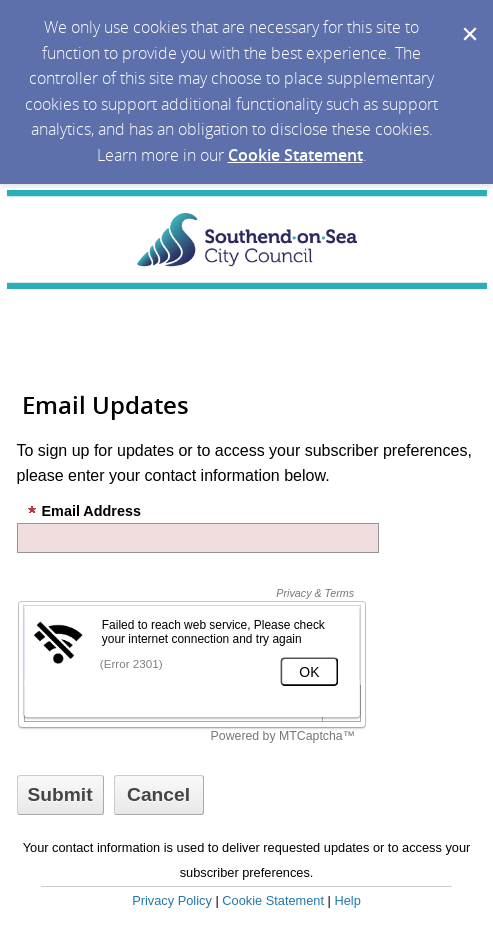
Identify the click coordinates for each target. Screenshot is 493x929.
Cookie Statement (295, 155)
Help (347, 900)
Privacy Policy (172, 900)
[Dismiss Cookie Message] (468, 19)
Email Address (84, 511)
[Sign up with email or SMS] (60, 795)
